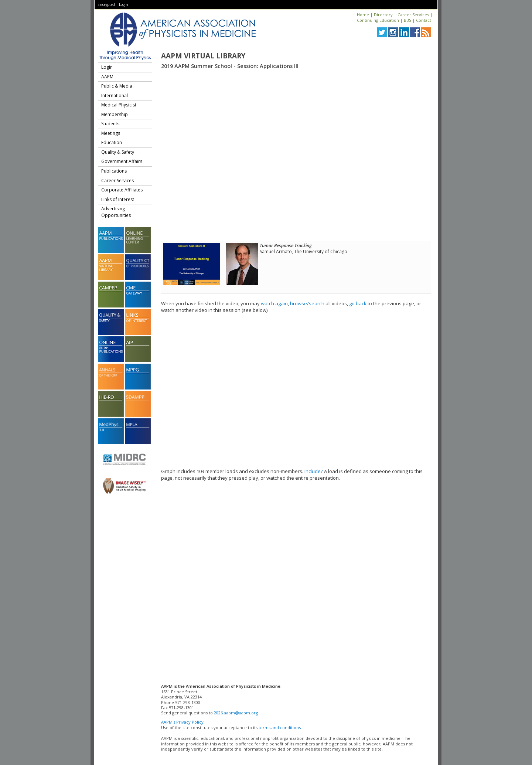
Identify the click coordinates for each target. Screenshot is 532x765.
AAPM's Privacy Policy (182, 722)
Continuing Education (378, 20)
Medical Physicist (119, 105)
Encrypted (106, 4)
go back (358, 303)
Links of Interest (118, 199)
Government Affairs (122, 161)
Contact (424, 20)
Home (363, 15)
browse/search (307, 303)
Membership (115, 114)
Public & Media (117, 86)
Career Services (413, 15)
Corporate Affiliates (122, 190)
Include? (314, 471)
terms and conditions (280, 727)
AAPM (107, 77)
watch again (274, 303)
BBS (407, 20)
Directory (383, 15)
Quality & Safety (118, 152)
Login (124, 4)
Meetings (111, 133)
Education (112, 142)
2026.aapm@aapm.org (236, 713)
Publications (114, 171)
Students (110, 124)
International (115, 96)
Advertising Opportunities (116, 212)
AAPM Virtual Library (203, 56)
